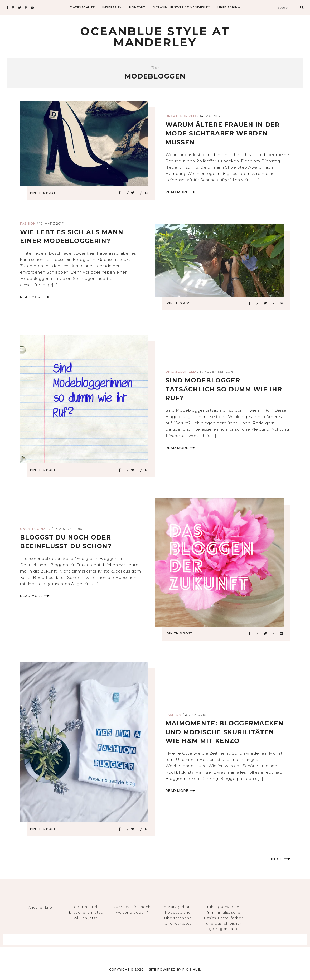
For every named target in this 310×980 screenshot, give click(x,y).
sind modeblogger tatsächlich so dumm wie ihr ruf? (225, 389)
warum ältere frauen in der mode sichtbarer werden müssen (224, 133)
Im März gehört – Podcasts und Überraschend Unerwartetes (178, 915)
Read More (180, 192)
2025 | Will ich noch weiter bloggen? (132, 909)
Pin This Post (45, 193)
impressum (112, 7)
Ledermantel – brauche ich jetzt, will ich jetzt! (86, 912)
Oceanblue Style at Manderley (181, 7)
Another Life (40, 907)
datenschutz (82, 7)
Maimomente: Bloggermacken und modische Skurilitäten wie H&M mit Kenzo (226, 732)
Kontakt (137, 7)
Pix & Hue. (192, 969)
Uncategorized (181, 116)
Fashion (28, 224)
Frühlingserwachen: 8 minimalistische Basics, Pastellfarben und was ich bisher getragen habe (224, 918)
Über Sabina (229, 7)
